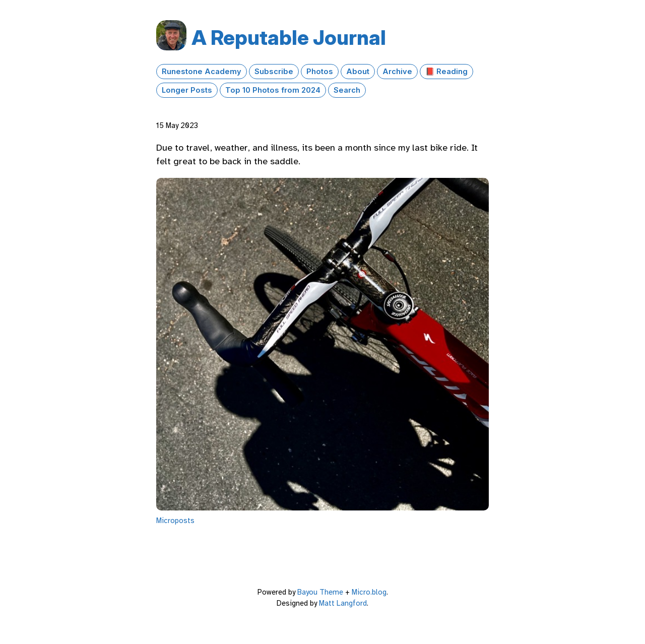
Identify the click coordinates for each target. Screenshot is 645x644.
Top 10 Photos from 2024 (273, 90)
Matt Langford (343, 603)
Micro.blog (369, 592)
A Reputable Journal (289, 38)
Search (347, 90)
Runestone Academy (202, 72)
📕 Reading (446, 72)
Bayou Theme (320, 592)
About (358, 72)
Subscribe (274, 72)
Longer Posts (187, 90)
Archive (397, 72)
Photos (320, 72)
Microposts (175, 521)
